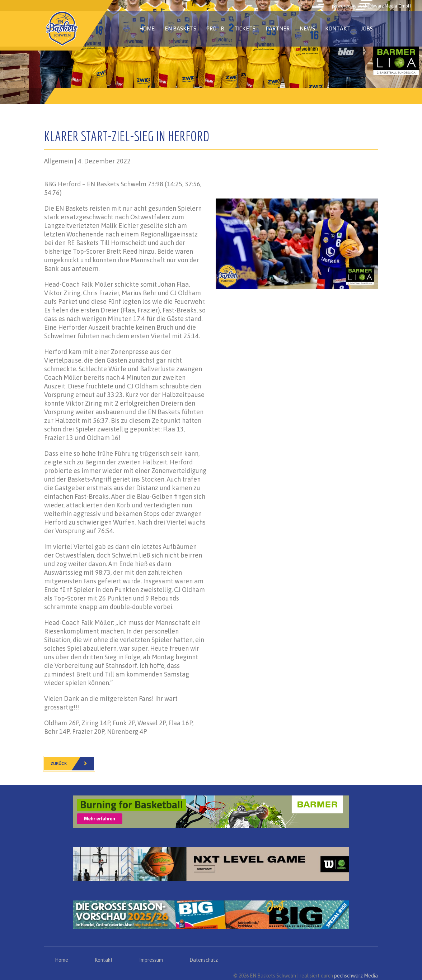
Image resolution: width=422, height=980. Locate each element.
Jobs (367, 28)
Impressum (151, 960)
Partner (278, 28)
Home (147, 28)
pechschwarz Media (356, 976)
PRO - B (215, 28)
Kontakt (338, 28)
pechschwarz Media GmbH (384, 6)
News (307, 28)
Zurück (72, 764)
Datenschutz (204, 960)
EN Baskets (180, 28)
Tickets (245, 28)
